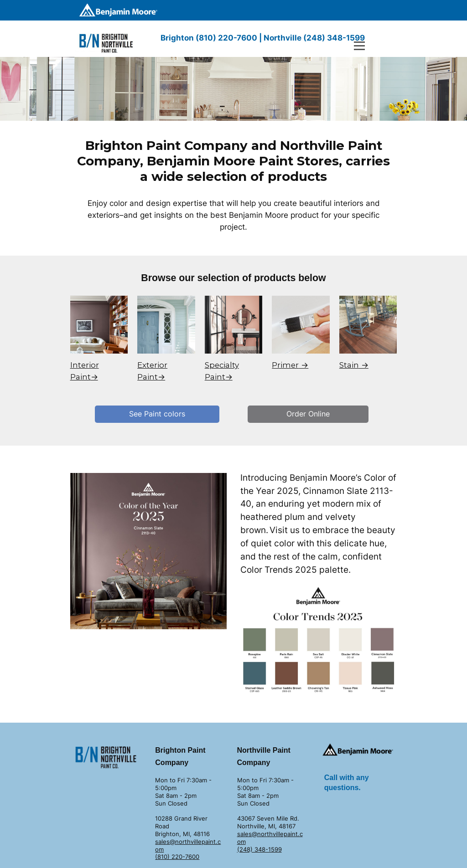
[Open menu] (359, 46)
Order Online (308, 414)
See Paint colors (157, 414)
